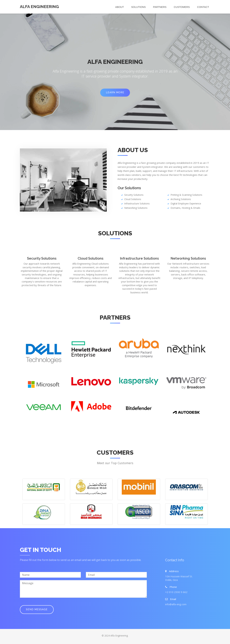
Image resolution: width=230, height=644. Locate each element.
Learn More (115, 92)
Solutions (139, 7)
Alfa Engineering (39, 7)
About (120, 7)
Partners (160, 7)
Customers (182, 7)
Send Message (37, 609)
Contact (203, 7)
